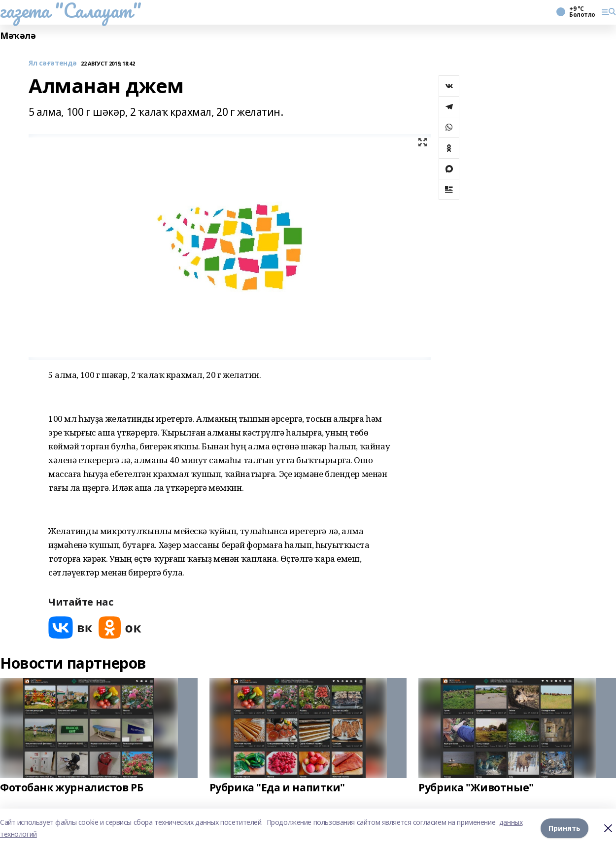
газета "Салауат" (70, 10)
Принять (565, 828)
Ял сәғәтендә (53, 63)
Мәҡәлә (18, 36)
